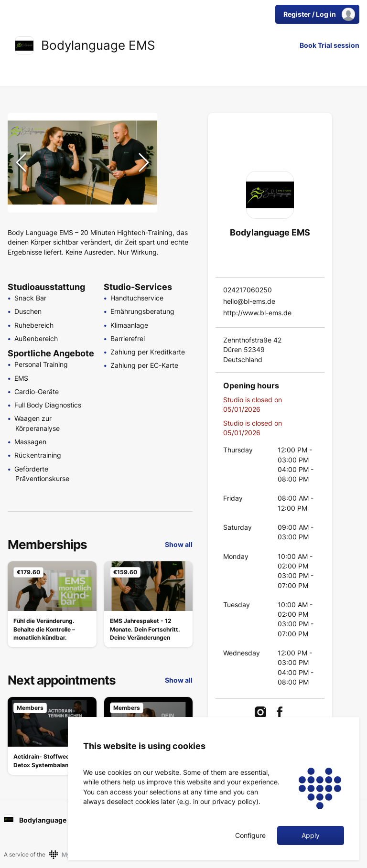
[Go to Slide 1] (177, 122)
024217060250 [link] (248, 290)
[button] (82, 163)
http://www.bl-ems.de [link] (257, 313)
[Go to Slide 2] (177, 145)
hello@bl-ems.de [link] (249, 301)
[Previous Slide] (21, 162)
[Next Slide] (144, 162)
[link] (24, 45)
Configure (250, 836)
